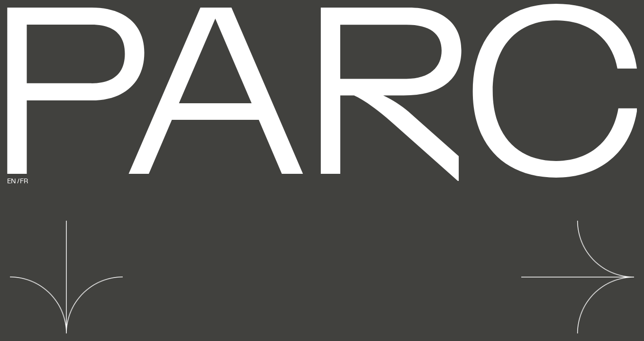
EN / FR (18, 182)
